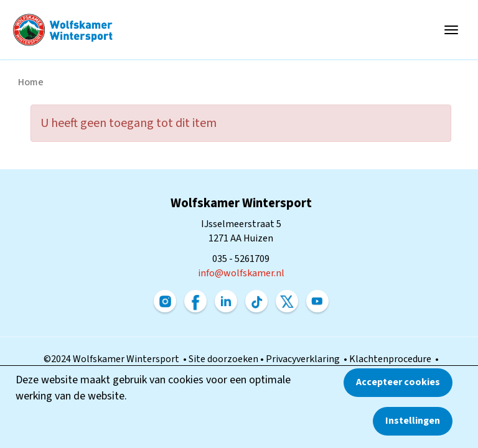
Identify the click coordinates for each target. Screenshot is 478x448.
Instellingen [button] (413, 421)
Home (31, 82)
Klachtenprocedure (392, 359)
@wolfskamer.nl (241, 273)
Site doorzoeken (224, 359)
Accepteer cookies (398, 382)
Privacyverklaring (305, 359)
